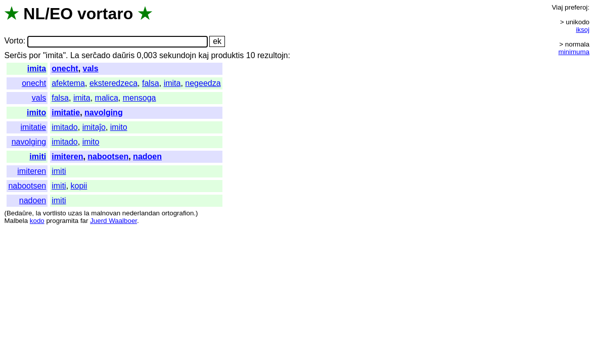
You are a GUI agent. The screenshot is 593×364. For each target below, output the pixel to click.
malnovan (106, 213)
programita (62, 221)
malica (107, 98)
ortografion (178, 213)
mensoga (140, 98)
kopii (79, 186)
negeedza (203, 83)
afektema (68, 83)
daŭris (124, 55)
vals (91, 69)
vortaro (105, 14)
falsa (151, 83)
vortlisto (55, 213)
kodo (37, 221)
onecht (65, 69)
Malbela (16, 221)
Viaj (557, 7)
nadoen (147, 156)
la (38, 213)
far (84, 221)
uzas (75, 213)
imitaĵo (94, 127)
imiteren (67, 156)
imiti (38, 156)
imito (36, 112)
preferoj (576, 7)
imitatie (66, 112)
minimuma (574, 52)
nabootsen (108, 156)
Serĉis (15, 55)
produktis (227, 55)
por (35, 55)
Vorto (13, 41)
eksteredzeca (113, 83)
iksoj (583, 30)
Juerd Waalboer (113, 221)
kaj (204, 55)
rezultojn (272, 55)
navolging (104, 112)
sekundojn (178, 55)
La (75, 55)
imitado (65, 127)
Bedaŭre (19, 213)
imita (37, 69)
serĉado (96, 55)
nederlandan (141, 213)
